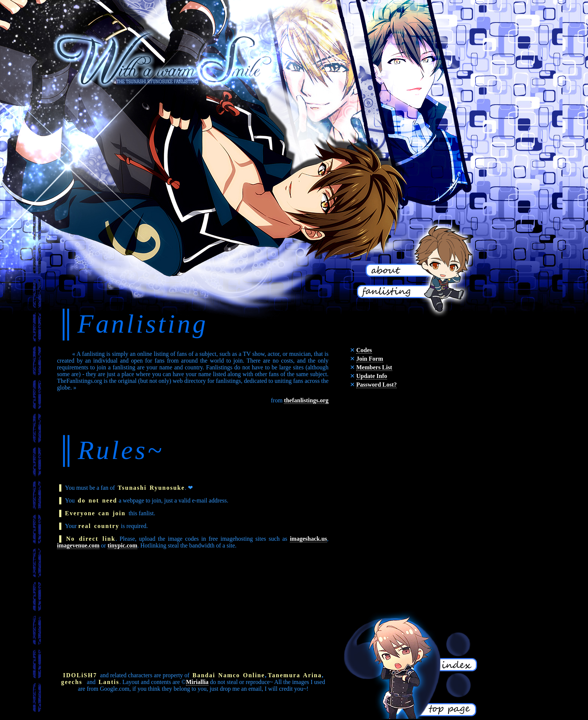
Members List (374, 367)
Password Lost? (376, 385)
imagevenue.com (78, 545)
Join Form (370, 359)
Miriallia (197, 682)
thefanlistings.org (306, 400)
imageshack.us (308, 539)
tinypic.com (123, 545)
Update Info (372, 376)
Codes (364, 350)
